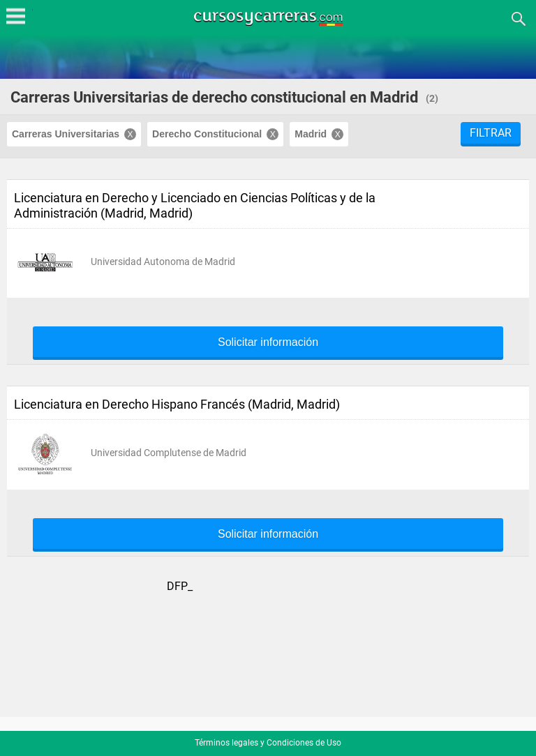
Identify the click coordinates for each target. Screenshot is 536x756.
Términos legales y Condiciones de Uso (268, 743)
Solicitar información (268, 342)
